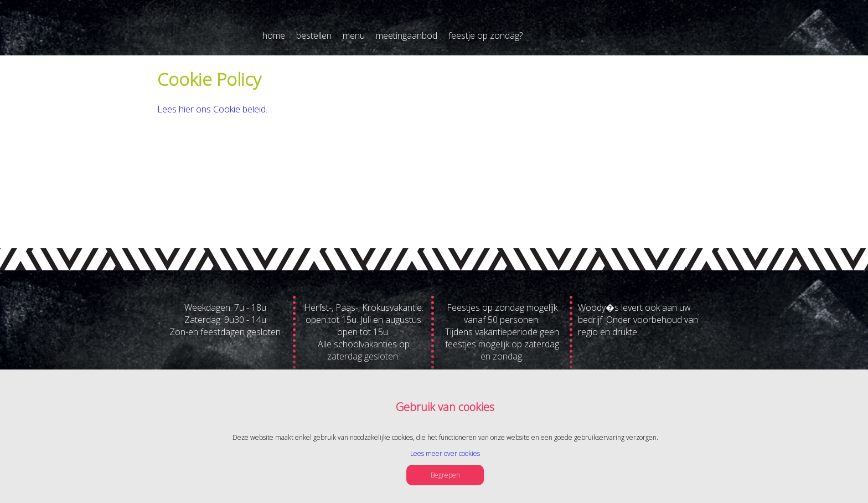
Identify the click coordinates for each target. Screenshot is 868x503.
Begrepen (445, 475)
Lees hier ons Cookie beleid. (212, 109)
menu (354, 35)
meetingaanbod (407, 35)
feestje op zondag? (485, 35)
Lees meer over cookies (445, 453)
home (274, 35)
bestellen (314, 35)
